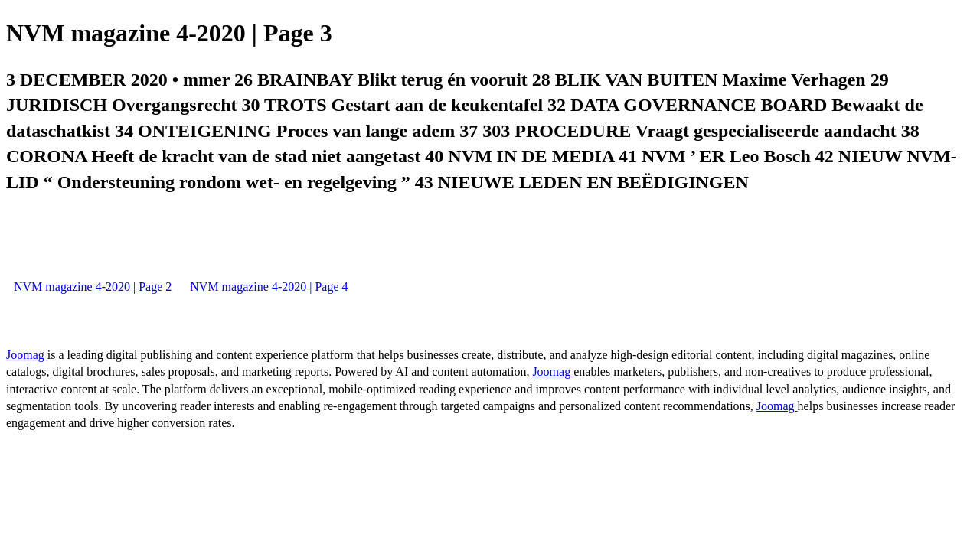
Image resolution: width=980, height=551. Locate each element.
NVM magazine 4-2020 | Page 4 (269, 287)
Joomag (27, 355)
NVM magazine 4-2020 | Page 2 (93, 287)
